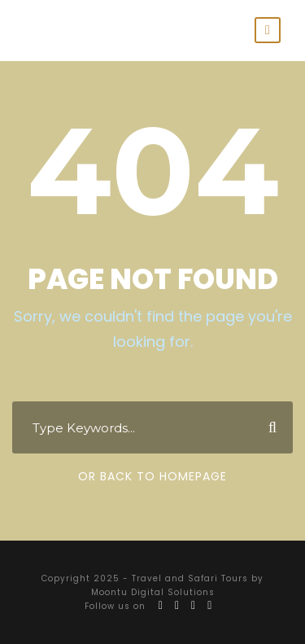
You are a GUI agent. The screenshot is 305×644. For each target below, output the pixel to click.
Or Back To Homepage (152, 476)
